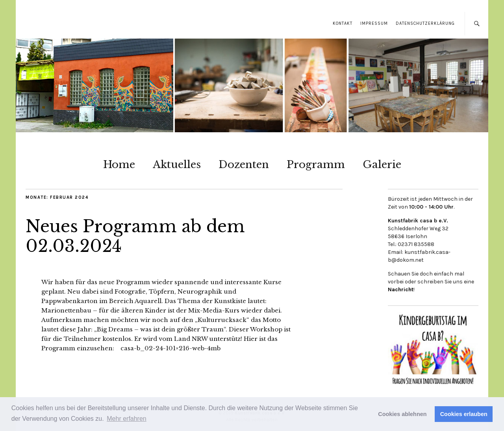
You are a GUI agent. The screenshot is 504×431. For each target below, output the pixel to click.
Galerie (382, 165)
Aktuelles (177, 165)
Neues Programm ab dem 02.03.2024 (135, 236)
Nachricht (401, 289)
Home (119, 165)
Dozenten (244, 165)
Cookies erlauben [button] (464, 414)
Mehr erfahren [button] (127, 419)
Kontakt (343, 23)
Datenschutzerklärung (425, 23)
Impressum (374, 23)
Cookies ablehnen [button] (402, 414)
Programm (316, 165)
